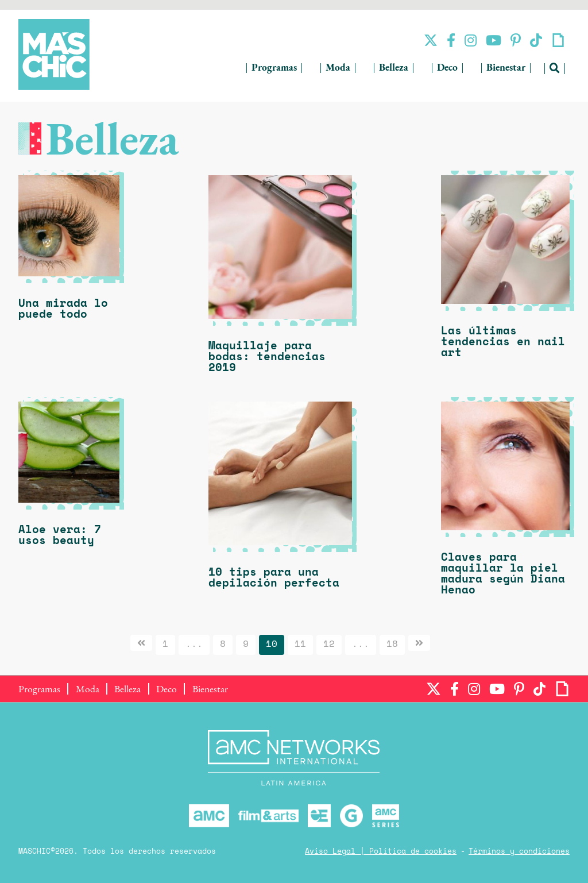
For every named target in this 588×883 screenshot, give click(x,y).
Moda (338, 68)
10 (272, 645)
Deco (447, 68)
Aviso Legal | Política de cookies (381, 852)
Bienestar (506, 68)
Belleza (394, 68)
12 (329, 645)
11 (300, 645)
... (194, 645)
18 (392, 645)
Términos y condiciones (519, 852)
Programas (274, 68)
